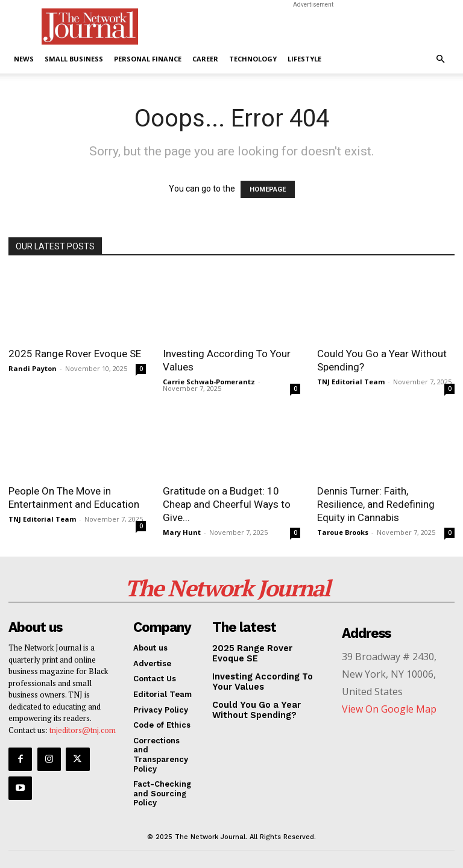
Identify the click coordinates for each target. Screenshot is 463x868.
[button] (440, 59)
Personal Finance (148, 59)
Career (205, 59)
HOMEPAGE (268, 189)
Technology (253, 59)
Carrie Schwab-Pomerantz (209, 382)
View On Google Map (389, 702)
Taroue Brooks (343, 532)
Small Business (74, 59)
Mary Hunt (182, 532)
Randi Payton (33, 368)
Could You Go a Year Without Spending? (269, 700)
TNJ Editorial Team (351, 382)
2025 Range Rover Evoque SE (75, 354)
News (24, 59)
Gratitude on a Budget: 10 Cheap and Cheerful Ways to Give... (227, 504)
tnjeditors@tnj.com (83, 723)
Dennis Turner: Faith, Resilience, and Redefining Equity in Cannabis (376, 504)
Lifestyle (304, 59)
